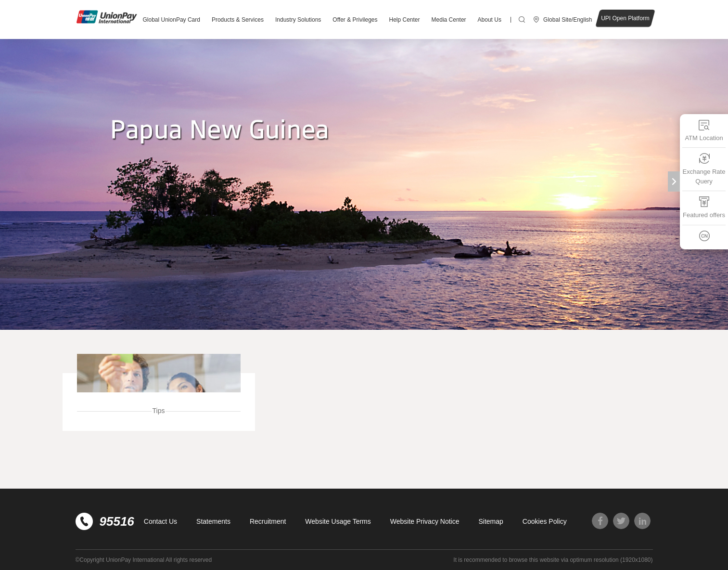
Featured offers (704, 207)
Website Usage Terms (338, 521)
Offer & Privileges (355, 20)
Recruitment (268, 521)
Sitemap (491, 521)
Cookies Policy (545, 521)
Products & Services (238, 20)
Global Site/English (568, 20)
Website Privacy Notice (425, 521)
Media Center (449, 20)
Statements (213, 521)
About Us (490, 20)
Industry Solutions (298, 20)
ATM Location (704, 130)
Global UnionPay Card (172, 20)
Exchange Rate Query (704, 169)
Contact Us (160, 521)
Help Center (405, 20)
